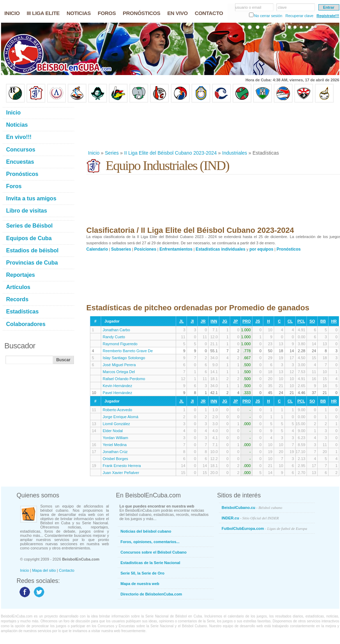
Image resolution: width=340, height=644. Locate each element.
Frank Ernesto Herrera (122, 466)
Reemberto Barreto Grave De (128, 351)
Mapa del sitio (44, 570)
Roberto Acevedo (118, 410)
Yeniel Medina (115, 445)
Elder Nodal (113, 431)
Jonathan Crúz (115, 452)
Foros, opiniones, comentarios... (150, 542)
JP (236, 321)
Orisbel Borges (116, 459)
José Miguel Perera (119, 365)
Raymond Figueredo (120, 344)
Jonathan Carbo (116, 330)
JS (258, 321)
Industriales (235, 153)
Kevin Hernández (118, 386)
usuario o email (248, 7)
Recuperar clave (299, 16)
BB (323, 321)
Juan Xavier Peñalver (121, 473)
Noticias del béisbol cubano (146, 531)
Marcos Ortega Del (119, 372)
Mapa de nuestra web (140, 584)
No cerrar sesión (268, 16)
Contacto (67, 570)
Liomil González (116, 424)
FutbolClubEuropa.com (265, 528)
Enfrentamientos (176, 249)
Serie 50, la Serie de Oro (143, 573)
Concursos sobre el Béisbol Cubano (154, 552)
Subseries (121, 249)
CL (290, 321)
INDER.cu (250, 518)
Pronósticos (289, 249)
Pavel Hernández (118, 393)
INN (214, 321)
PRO (247, 321)
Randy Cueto (114, 337)
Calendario (97, 249)
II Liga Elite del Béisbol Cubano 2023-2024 (170, 153)
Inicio (94, 153)
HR (334, 321)
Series (112, 153)
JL (182, 321)
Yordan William (116, 438)
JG (225, 321)
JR (203, 321)
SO (312, 321)
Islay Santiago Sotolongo (124, 358)
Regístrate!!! (328, 16)
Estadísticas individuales (221, 249)
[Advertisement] (109, 126)
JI (192, 321)
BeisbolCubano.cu (252, 508)
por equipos (261, 249)
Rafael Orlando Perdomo (124, 379)
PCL (301, 321)
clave (282, 7)
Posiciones (145, 249)
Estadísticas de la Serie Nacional (150, 563)
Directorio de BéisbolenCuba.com (152, 594)
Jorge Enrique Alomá (121, 417)
